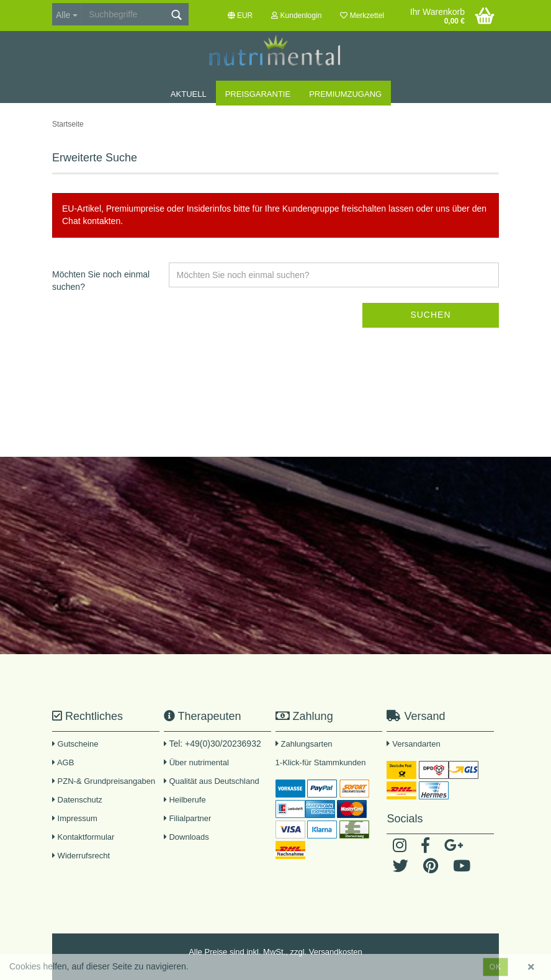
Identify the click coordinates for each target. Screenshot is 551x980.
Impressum (75, 818)
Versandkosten (336, 952)
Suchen (430, 315)
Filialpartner (188, 818)
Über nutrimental (199, 762)
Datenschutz (77, 800)
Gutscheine (75, 744)
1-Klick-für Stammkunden (321, 762)
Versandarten (416, 744)
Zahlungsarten (306, 744)
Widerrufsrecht (81, 856)
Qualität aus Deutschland (212, 781)
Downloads (186, 837)
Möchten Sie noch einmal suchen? (101, 281)
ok (495, 967)
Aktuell (189, 94)
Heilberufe (185, 800)
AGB (63, 762)
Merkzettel (362, 16)
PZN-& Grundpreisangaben (104, 781)
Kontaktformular (83, 837)
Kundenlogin (296, 16)
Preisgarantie (258, 94)
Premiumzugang (345, 94)
